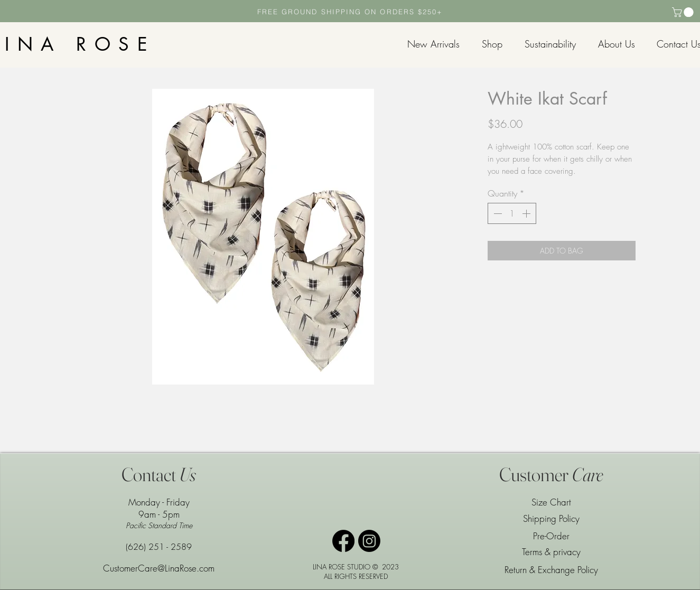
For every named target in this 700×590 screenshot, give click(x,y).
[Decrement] (497, 213)
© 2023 (386, 567)
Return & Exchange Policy (551, 570)
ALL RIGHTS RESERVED (356, 576)
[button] (684, 12)
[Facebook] (343, 541)
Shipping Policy (551, 518)
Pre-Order (551, 536)
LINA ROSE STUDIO (342, 567)
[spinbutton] (512, 213)
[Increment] (527, 213)
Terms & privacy (551, 552)
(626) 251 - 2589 (159, 547)
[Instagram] (369, 541)
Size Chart (551, 502)
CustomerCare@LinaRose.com (159, 568)
